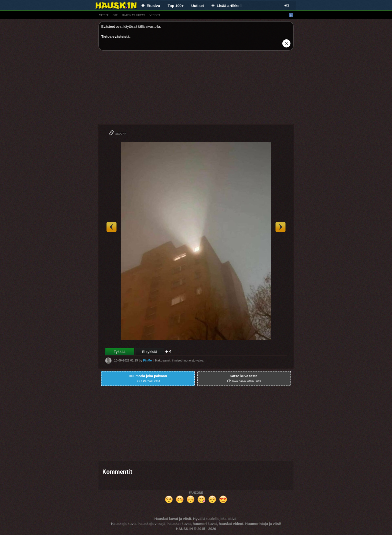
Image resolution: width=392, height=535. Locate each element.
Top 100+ (176, 6)
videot (155, 15)
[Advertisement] (196, 89)
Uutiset (198, 6)
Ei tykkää (150, 352)
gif (115, 15)
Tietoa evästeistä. (116, 36)
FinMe (147, 360)
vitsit (104, 15)
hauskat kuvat (133, 15)
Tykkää (119, 352)
